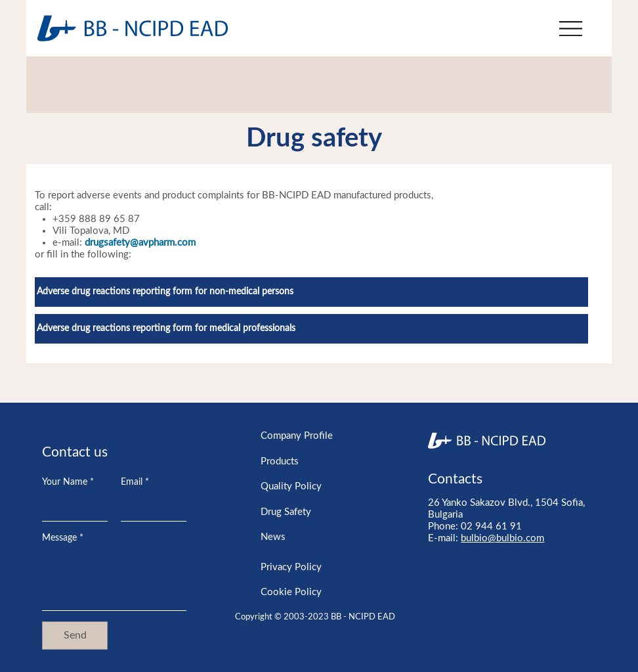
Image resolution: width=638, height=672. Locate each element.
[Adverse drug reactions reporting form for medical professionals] (311, 329)
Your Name (68, 483)
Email (135, 483)
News (273, 537)
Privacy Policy (291, 567)
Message (63, 539)
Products (280, 461)
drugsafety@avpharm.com (140, 243)
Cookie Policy (291, 592)
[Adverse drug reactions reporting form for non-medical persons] (311, 292)
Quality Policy (291, 486)
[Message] (114, 580)
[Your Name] (71, 508)
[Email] (150, 508)
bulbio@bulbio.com (502, 538)
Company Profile (297, 436)
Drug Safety (286, 512)
